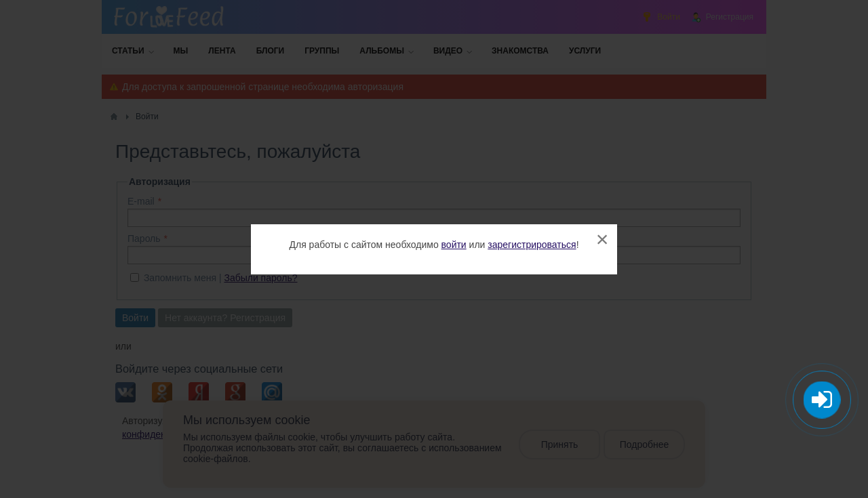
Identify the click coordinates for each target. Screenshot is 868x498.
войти (454, 245)
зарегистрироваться (532, 245)
